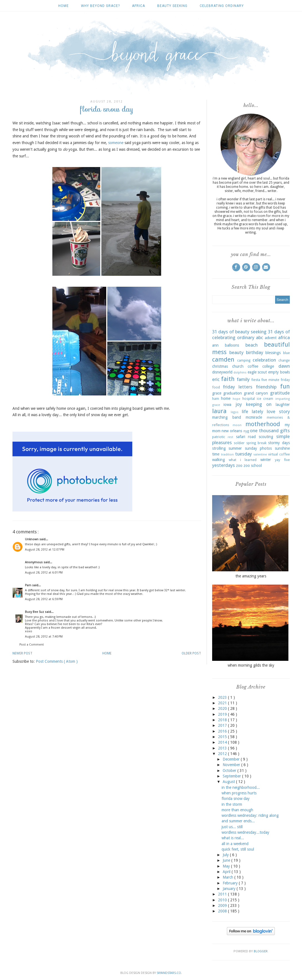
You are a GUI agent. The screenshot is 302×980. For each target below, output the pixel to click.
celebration (264, 360)
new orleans (232, 431)
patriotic (219, 437)
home (226, 398)
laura (219, 411)
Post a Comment (32, 645)
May (227, 866)
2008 (223, 911)
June (227, 860)
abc (260, 337)
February (231, 883)
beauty (236, 352)
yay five (282, 460)
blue (286, 353)
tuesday (243, 454)
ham (216, 399)
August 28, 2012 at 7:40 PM (44, 637)
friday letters (238, 387)
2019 (223, 714)
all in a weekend (235, 844)
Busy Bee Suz (35, 612)
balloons (232, 345)
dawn (284, 366)
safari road (246, 437)
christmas (220, 366)
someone (116, 143)
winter (266, 460)
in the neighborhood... (241, 787)
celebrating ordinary (222, 6)
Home (64, 6)
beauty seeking (172, 6)
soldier (239, 443)
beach (252, 345)
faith (228, 379)
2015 (223, 737)
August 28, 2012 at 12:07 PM (45, 550)
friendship (266, 387)
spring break (256, 443)
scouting (266, 437)
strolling (219, 448)
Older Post (191, 653)
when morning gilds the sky (251, 665)
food (216, 387)
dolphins (240, 373)
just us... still (232, 827)
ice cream (265, 399)
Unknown (32, 539)
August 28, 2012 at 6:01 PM (44, 573)
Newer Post (22, 653)
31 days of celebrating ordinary (251, 335)
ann (215, 345)
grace (217, 393)
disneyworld (222, 372)
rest (230, 437)
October (230, 771)
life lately (252, 411)
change (284, 360)
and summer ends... (238, 821)
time (216, 454)
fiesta (256, 380)
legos (235, 412)
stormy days (279, 443)
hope (236, 399)
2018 (223, 720)
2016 (223, 731)
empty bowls (279, 372)
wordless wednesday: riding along (250, 815)
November (232, 765)
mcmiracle (254, 417)
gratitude (280, 393)
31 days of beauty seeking (239, 332)
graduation (233, 393)
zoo (239, 465)
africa (139, 6)
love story (278, 411)
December (232, 759)
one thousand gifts (270, 431)
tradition (227, 455)
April (227, 872)
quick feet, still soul (238, 849)
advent (271, 338)
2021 (223, 703)
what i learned (243, 460)
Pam (29, 585)
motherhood (263, 424)
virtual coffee (279, 454)
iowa (227, 405)
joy (239, 404)
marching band (227, 417)
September (232, 776)
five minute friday (275, 380)
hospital (249, 399)
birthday (255, 352)
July (226, 855)
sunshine (282, 448)
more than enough (237, 810)
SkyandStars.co (169, 973)
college (268, 366)
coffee (253, 366)
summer (235, 448)
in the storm (232, 804)
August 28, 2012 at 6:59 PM (44, 599)
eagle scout (257, 372)
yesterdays (224, 465)
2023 (223, 697)
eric (216, 379)
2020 (223, 708)
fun (285, 386)
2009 (223, 905)
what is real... (233, 838)
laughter (283, 405)
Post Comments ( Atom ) (57, 661)
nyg (246, 431)
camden (223, 359)
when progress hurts (239, 793)
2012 (223, 754)
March (229, 877)
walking (219, 460)
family (243, 379)
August (229, 782)
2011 (223, 894)
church (238, 366)
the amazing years (251, 576)
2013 (223, 748)
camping (244, 360)
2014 (223, 742)
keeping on (259, 404)
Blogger (261, 951)
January (230, 889)
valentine (260, 455)
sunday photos (258, 448)
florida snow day (236, 799)
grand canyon (256, 393)
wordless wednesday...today (245, 832)
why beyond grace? (100, 6)
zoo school (253, 465)
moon (237, 425)
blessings (273, 353)
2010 (223, 900)
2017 (223, 725)
